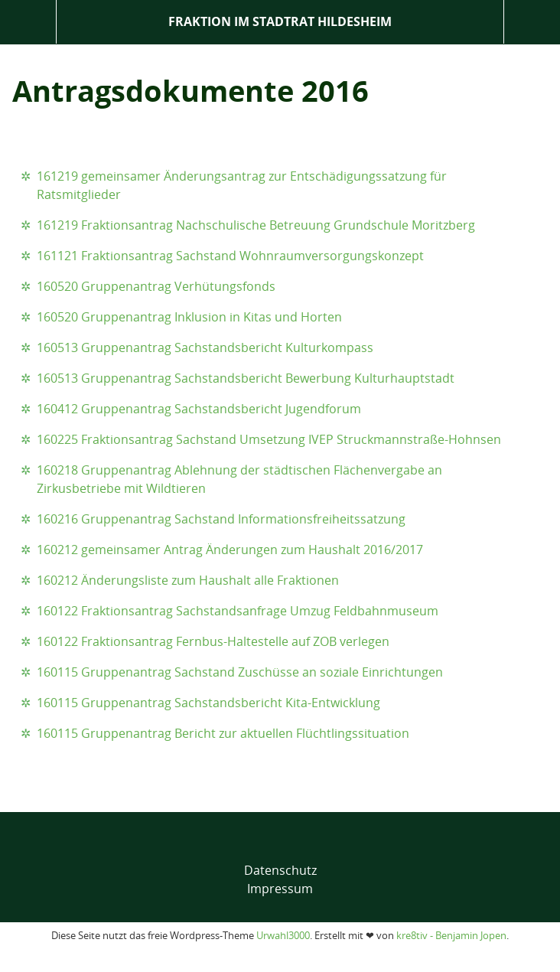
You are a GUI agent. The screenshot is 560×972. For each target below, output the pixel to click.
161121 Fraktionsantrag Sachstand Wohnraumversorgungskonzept (230, 256)
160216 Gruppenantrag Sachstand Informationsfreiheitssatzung (221, 519)
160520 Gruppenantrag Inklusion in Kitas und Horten (189, 317)
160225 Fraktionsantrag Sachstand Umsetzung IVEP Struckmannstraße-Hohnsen (269, 439)
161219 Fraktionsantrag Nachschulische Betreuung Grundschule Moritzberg (256, 225)
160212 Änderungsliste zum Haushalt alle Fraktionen (188, 580)
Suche (532, 22)
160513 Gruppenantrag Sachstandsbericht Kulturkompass (205, 347)
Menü (28, 22)
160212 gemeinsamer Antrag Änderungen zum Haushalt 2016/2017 (230, 550)
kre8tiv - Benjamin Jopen (451, 935)
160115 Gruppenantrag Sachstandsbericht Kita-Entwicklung (208, 703)
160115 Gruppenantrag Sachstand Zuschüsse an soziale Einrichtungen (240, 672)
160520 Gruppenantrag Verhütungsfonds (156, 286)
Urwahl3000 (283, 935)
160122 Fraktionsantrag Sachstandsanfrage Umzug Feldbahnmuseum (238, 611)
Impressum (280, 889)
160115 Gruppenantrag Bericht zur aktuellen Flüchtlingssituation (223, 733)
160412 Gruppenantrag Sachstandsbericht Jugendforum (199, 409)
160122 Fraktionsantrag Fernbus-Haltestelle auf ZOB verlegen (213, 641)
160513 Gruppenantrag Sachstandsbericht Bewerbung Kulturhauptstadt (246, 378)
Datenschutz (280, 870)
